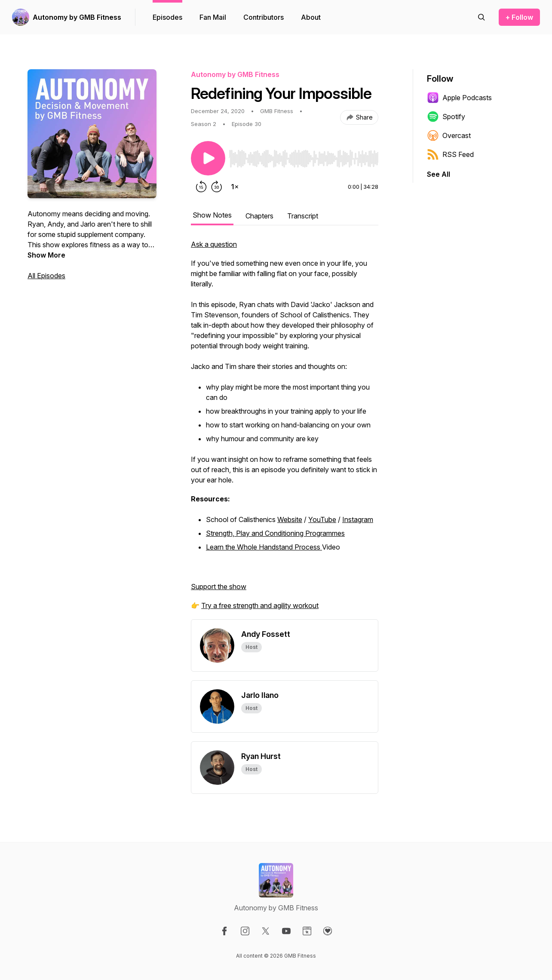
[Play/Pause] (208, 158)
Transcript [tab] (303, 216)
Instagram (358, 519)
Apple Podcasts (459, 98)
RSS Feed (450, 154)
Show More (46, 255)
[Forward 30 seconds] (217, 187)
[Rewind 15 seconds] (201, 187)
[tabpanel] (285, 429)
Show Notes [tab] (212, 215)
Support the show (219, 587)
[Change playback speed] (235, 187)
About (311, 17)
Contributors (264, 17)
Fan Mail (213, 17)
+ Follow (519, 17)
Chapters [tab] (259, 216)
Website (290, 519)
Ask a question (214, 244)
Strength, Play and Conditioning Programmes (275, 533)
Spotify (446, 117)
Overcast (449, 135)
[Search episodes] (481, 17)
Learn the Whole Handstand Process (264, 547)
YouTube (322, 519)
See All (439, 174)
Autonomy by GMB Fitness (77, 17)
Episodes (167, 17)
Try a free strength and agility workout (260, 605)
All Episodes (46, 276)
